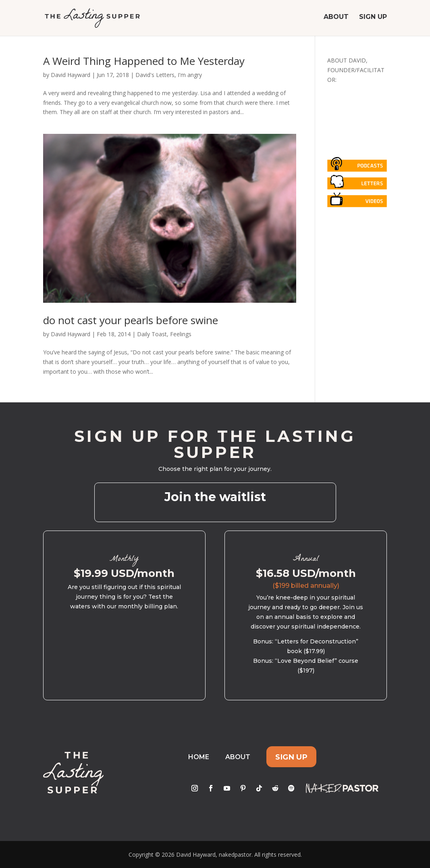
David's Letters (155, 75)
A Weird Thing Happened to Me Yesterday (144, 61)
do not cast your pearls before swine (131, 320)
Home (199, 757)
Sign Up (373, 19)
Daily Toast (152, 334)
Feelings (181, 334)
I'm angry (190, 75)
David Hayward (71, 75)
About (336, 19)
